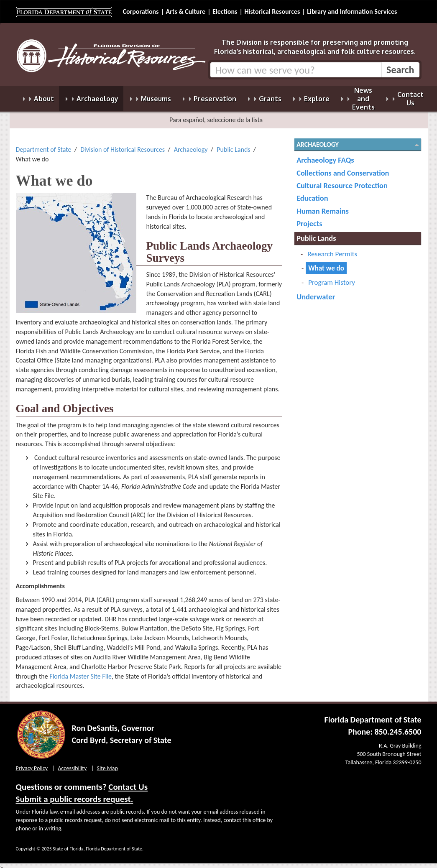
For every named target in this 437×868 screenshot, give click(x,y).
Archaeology (191, 144)
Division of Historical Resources (123, 144)
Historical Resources (272, 11)
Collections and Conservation (343, 168)
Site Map (107, 763)
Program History (332, 277)
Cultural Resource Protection (342, 180)
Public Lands (233, 144)
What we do (326, 263)
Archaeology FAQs (325, 155)
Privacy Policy (32, 763)
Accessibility (72, 763)
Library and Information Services (352, 11)
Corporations (141, 11)
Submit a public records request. (75, 794)
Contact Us (128, 782)
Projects (309, 218)
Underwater (316, 292)
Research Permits (332, 249)
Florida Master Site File (80, 671)
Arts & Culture (185, 11)
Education (312, 193)
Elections (225, 11)
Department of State (44, 144)
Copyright (26, 844)
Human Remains (323, 206)
